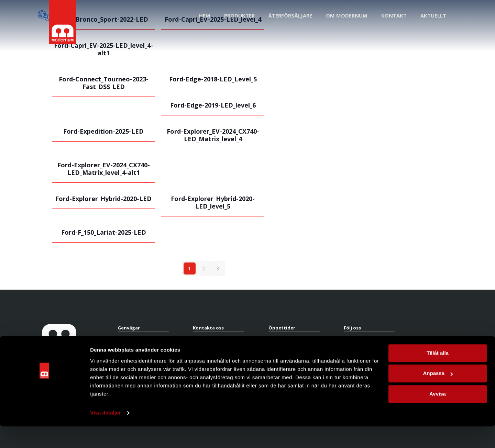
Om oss (125, 354)
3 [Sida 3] (218, 268)
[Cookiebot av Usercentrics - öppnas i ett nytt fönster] (45, 435)
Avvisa (438, 416)
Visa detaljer (105, 434)
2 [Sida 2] (203, 268)
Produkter (127, 340)
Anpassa (438, 395)
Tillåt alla (438, 375)
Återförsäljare (131, 347)
